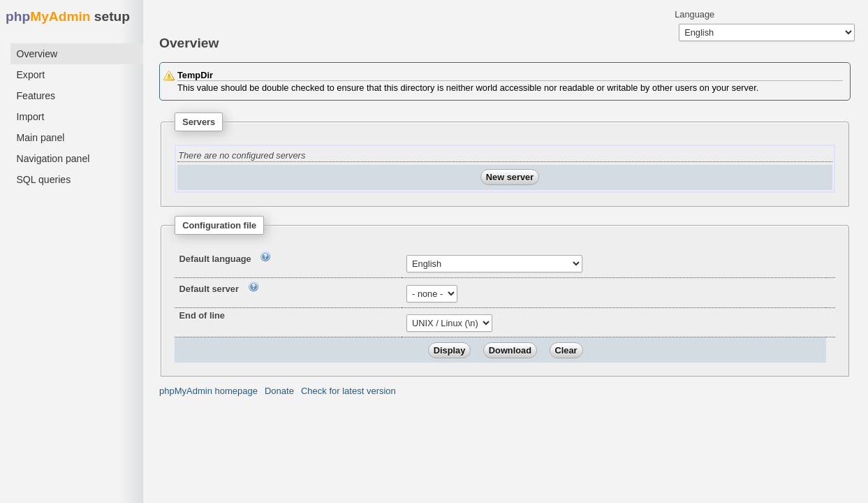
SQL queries (43, 180)
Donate (279, 391)
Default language (215, 259)
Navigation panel (53, 159)
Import (30, 117)
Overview (37, 54)
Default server (209, 289)
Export (30, 75)
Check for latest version (348, 391)
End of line (202, 315)
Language (694, 14)
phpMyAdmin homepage (208, 391)
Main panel (40, 138)
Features (36, 96)
